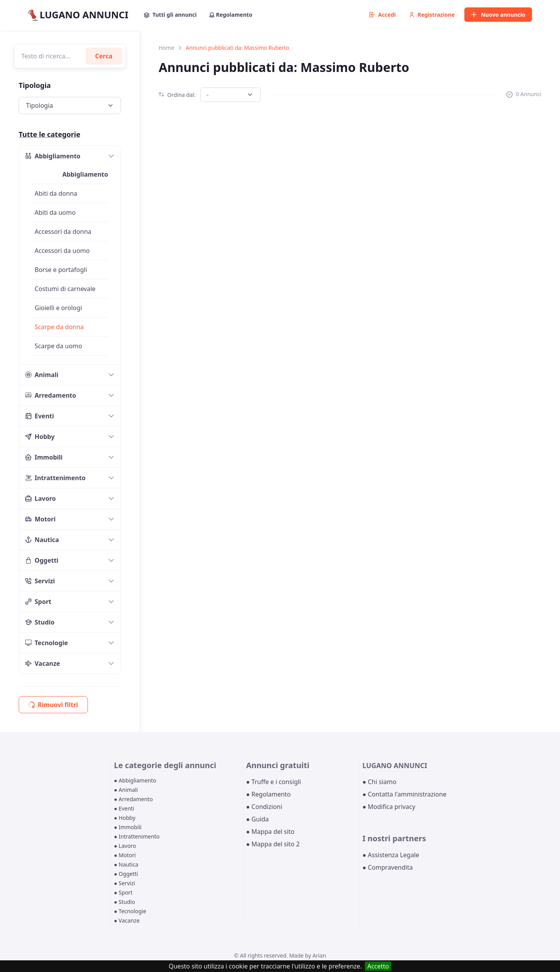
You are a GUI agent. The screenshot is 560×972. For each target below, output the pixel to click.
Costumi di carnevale (65, 289)
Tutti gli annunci (170, 15)
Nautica (42, 540)
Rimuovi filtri (53, 705)
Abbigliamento (53, 156)
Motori (40, 519)
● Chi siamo (380, 782)
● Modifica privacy (389, 807)
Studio (40, 622)
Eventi (40, 416)
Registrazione (432, 15)
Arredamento (51, 395)
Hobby (40, 437)
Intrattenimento (55, 478)
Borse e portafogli (61, 270)
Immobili (44, 457)
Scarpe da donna (59, 327)
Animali (42, 375)
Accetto (378, 966)
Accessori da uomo (62, 251)
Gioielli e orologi (58, 308)
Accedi (383, 15)
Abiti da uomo (55, 212)
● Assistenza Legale (391, 855)
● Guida (257, 819)
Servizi (40, 581)
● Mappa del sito (270, 832)
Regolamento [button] (231, 15)
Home (166, 48)
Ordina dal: (177, 95)
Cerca (104, 56)
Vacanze (43, 663)
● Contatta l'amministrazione (404, 794)
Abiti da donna (56, 193)
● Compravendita (388, 867)
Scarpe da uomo (58, 346)
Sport (38, 602)
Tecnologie (47, 643)
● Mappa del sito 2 (273, 844)
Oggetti (42, 560)
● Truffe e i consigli (274, 782)
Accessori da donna (63, 232)
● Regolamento (269, 794)
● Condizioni (264, 807)
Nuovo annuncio (498, 15)
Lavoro (41, 498)
